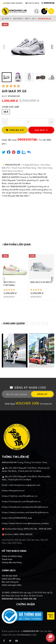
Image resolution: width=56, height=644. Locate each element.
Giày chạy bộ (7, 540)
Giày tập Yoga (33, 540)
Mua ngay (41, 130)
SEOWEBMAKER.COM (26, 635)
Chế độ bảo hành (10, 576)
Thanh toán (7, 559)
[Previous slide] (3, 47)
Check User (32, 3)
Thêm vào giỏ (15, 130)
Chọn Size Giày (10, 107)
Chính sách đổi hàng (11, 579)
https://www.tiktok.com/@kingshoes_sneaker (25, 523)
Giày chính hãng (14, 543)
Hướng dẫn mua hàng (12, 562)
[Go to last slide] (3, 77)
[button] (7, 77)
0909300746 (49, 3)
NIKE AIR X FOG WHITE (41, 282)
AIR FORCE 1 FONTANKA (9, 283)
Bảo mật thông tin (10, 582)
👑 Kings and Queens (13, 3)
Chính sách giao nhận (12, 585)
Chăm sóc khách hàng (12, 556)
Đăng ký (42, 394)
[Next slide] (53, 47)
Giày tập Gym (20, 540)
